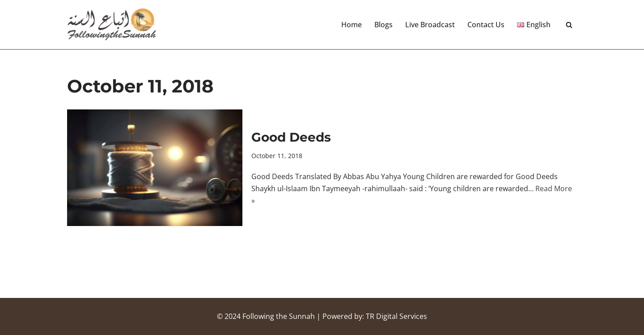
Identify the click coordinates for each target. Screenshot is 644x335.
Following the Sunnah (279, 316)
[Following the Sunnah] (112, 25)
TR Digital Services (396, 316)
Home (352, 25)
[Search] (569, 25)
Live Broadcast (430, 25)
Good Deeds (291, 137)
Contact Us (486, 25)
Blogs (383, 25)
